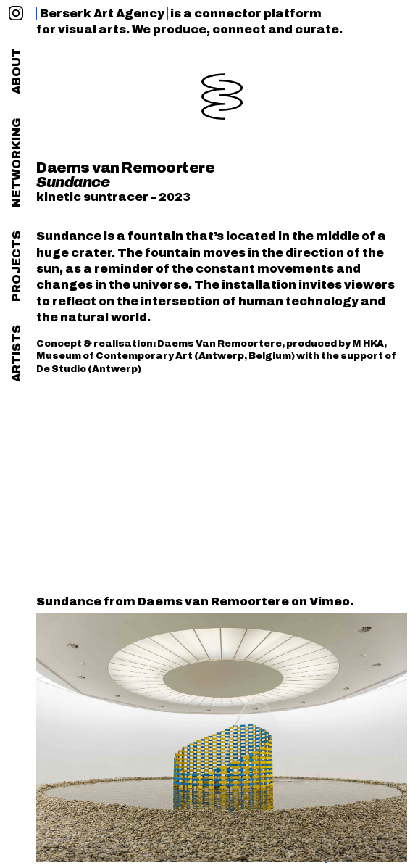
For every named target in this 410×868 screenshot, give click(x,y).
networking (16, 162)
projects (16, 266)
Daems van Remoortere (125, 168)
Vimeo (330, 602)
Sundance (69, 602)
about (16, 71)
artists (16, 354)
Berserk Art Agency (102, 13)
